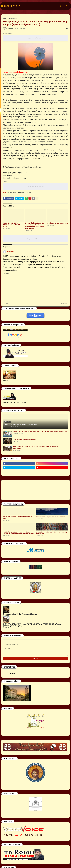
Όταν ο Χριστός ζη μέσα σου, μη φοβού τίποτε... (51, 517)
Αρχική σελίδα (7, 18)
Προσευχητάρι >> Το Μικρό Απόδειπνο (21, 425)
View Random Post (35, 315)
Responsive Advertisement (35, 38)
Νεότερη (6, 304)
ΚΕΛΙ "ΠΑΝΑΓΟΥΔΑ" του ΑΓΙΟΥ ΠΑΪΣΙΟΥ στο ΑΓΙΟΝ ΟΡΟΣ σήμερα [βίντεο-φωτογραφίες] (36, 447)
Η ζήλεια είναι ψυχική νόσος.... (58, 223)
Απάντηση (6, 273)
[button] (2, 6)
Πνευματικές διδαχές (19, 192)
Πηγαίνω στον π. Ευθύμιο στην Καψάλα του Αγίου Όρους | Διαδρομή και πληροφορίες (40, 432)
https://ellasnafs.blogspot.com (15, 178)
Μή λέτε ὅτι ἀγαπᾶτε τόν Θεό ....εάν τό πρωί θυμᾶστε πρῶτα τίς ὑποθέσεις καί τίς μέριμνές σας (35, 226)
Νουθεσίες (15, 18)
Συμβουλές (28, 192)
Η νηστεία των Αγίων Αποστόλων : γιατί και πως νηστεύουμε (52, 533)
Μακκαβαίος (8, 175)
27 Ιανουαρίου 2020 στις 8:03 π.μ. (15, 253)
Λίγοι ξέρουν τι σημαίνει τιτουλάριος (24, 439)
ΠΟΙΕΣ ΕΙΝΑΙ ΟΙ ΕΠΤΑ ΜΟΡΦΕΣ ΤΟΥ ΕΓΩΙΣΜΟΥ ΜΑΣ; (12, 225)
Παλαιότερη (64, 304)
